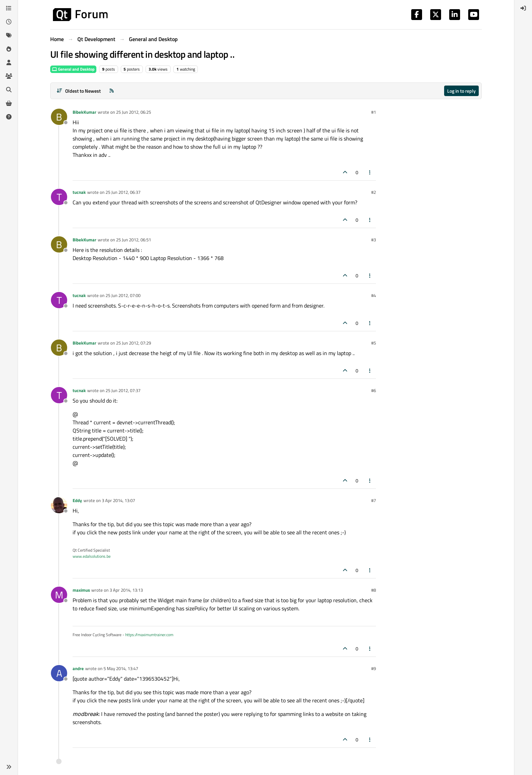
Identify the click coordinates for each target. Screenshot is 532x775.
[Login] (523, 8)
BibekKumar (84, 112)
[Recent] (9, 22)
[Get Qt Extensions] (9, 103)
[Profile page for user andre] (59, 673)
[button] (9, 767)
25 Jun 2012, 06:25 (134, 112)
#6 (374, 390)
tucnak (79, 192)
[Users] (9, 62)
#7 (374, 500)
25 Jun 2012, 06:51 (134, 240)
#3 (374, 240)
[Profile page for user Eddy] (59, 505)
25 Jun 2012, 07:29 (134, 343)
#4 (374, 295)
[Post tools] (370, 172)
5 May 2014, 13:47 (121, 668)
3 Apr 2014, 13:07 (118, 500)
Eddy (77, 500)
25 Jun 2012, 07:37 (123, 390)
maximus (81, 590)
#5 (374, 343)
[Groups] (9, 76)
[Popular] (9, 49)
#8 (374, 590)
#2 (374, 192)
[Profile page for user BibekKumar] (59, 117)
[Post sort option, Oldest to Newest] (79, 91)
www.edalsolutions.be (92, 556)
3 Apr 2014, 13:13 (126, 590)
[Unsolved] (9, 117)
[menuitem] (523, 8)
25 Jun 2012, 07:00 (123, 295)
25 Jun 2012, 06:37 (123, 192)
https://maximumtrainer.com (149, 635)
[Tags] (9, 35)
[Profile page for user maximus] (59, 595)
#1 (374, 112)
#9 (374, 668)
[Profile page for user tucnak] (59, 197)
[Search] (9, 90)
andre (78, 668)
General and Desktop (73, 69)
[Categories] (9, 8)
